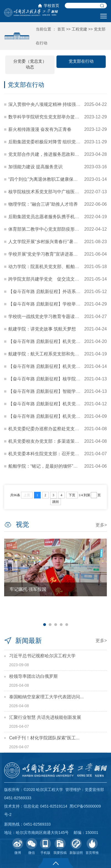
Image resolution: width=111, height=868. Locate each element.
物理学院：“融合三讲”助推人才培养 (43, 204)
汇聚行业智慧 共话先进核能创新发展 (45, 717)
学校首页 (51, 6)
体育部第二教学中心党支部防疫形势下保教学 (53, 229)
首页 (61, 29)
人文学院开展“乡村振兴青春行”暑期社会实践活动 (56, 242)
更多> (101, 525)
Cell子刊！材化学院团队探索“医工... (44, 738)
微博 (18, 846)
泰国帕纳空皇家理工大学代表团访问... (46, 697)
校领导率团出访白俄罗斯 (33, 676)
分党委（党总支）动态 (30, 64)
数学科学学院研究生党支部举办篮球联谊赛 (50, 117)
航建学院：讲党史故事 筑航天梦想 (42, 329)
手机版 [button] (45, 846)
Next (100, 582)
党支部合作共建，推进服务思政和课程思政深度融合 (59, 154)
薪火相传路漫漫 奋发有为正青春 (40, 129)
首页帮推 (92, 846)
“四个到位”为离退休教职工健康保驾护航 (47, 179)
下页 (72, 495)
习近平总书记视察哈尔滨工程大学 (42, 656)
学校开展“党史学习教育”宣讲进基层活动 (47, 254)
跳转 (56, 502)
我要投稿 (60, 846)
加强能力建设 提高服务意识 (35, 167)
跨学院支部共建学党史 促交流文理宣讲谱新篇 (55, 279)
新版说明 (76, 846)
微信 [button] (32, 846)
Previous (11, 582)
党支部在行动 (81, 61)
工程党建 (79, 29)
